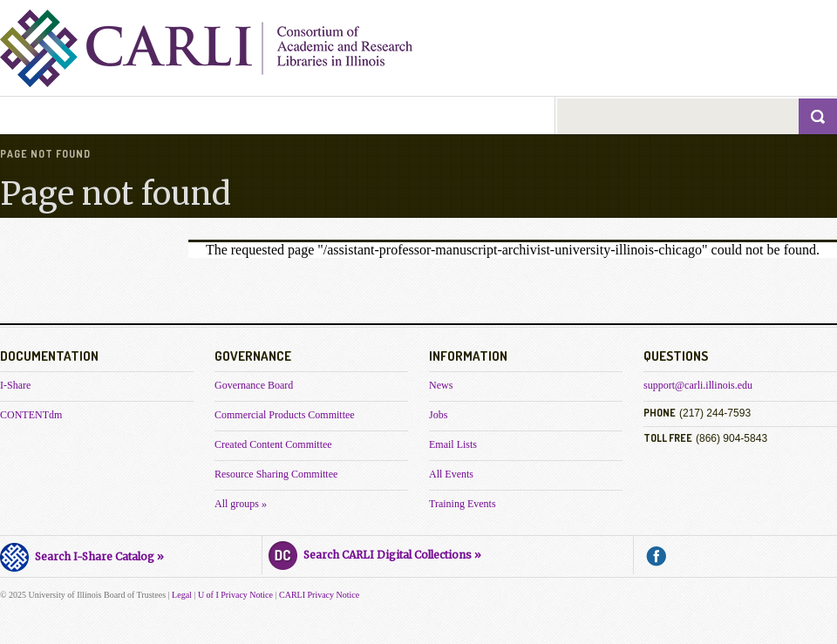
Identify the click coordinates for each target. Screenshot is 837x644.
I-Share (15, 385)
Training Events (463, 504)
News (441, 385)
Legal (182, 595)
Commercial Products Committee (285, 415)
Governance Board (254, 385)
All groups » (241, 504)
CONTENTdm (31, 415)
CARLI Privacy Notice (319, 595)
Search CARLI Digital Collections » (375, 552)
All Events (451, 474)
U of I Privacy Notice (235, 595)
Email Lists (453, 444)
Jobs (438, 415)
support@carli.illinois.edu (698, 385)
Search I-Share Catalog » (82, 554)
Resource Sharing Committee (276, 474)
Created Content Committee (273, 444)
